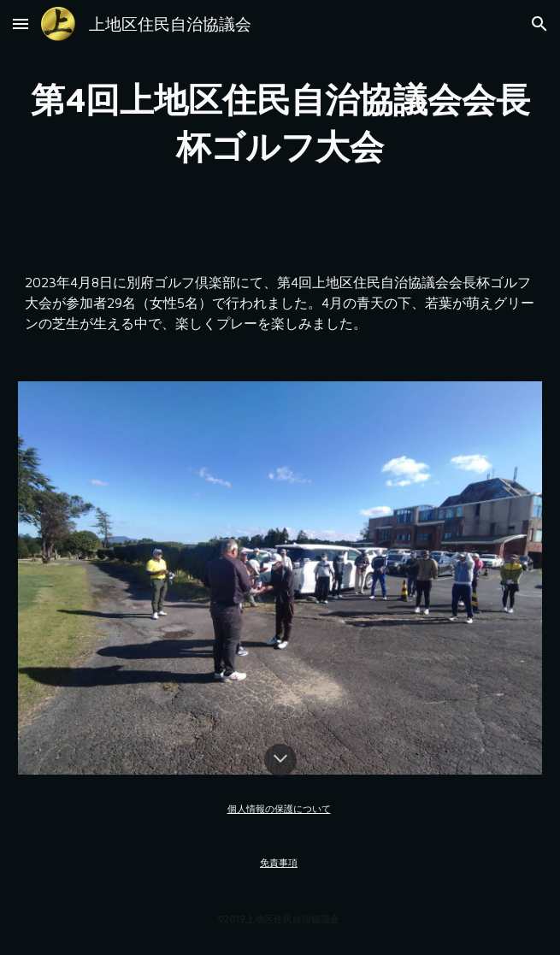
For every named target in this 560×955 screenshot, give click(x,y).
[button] (21, 24)
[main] (280, 122)
